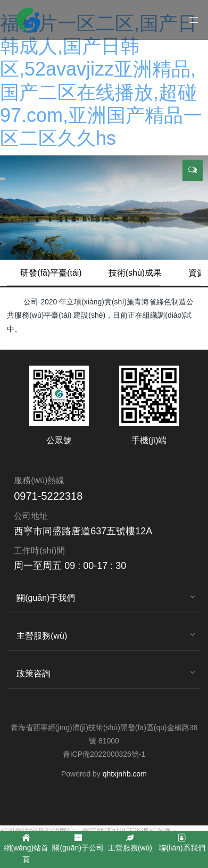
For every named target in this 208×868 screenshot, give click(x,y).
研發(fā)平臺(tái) (51, 273)
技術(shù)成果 (135, 273)
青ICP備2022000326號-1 (104, 754)
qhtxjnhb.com (125, 774)
